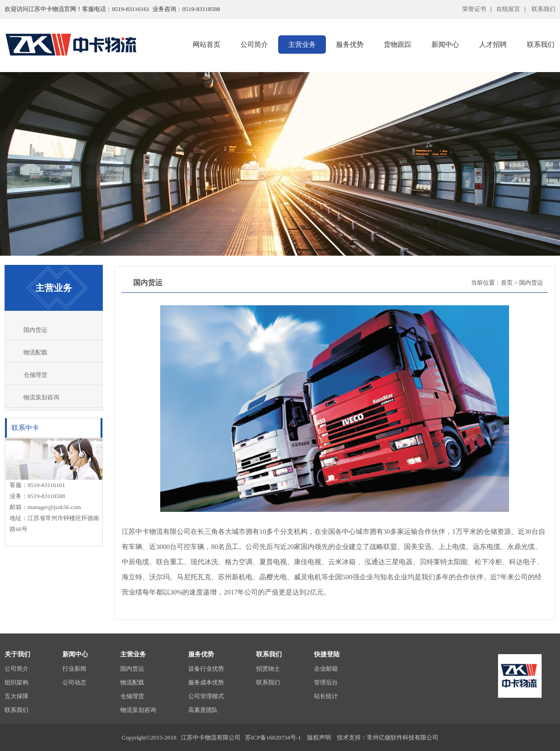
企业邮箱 (326, 669)
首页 (507, 283)
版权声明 (319, 737)
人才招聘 (493, 45)
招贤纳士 (268, 669)
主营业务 (302, 45)
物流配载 (35, 352)
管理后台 (326, 682)
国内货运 (35, 330)
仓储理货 (35, 375)
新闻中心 (445, 45)
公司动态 (74, 682)
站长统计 (326, 696)
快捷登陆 (327, 654)
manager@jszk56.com (54, 507)
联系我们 (17, 710)
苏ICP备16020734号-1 (274, 737)
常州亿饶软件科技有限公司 (403, 737)
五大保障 (17, 696)
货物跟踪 (398, 45)
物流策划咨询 (41, 397)
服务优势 (350, 45)
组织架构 (17, 682)
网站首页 (207, 45)
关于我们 (17, 654)
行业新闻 (74, 669)
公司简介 (254, 45)
